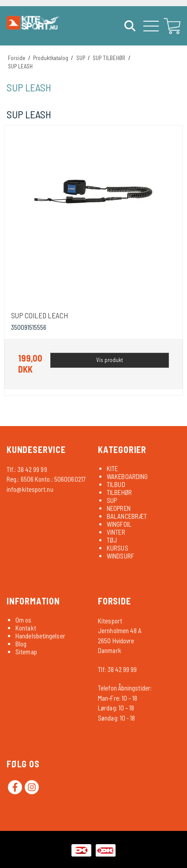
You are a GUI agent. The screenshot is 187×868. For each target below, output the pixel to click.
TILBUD (116, 484)
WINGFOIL (119, 524)
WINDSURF (120, 556)
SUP (112, 500)
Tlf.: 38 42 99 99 (27, 469)
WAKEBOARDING (127, 476)
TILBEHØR (119, 492)
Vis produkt (110, 360)
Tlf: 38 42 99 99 (118, 669)
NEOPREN (119, 508)
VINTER (116, 532)
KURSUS (118, 548)
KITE (112, 468)
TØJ (112, 540)
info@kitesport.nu (30, 489)
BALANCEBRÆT (127, 516)
